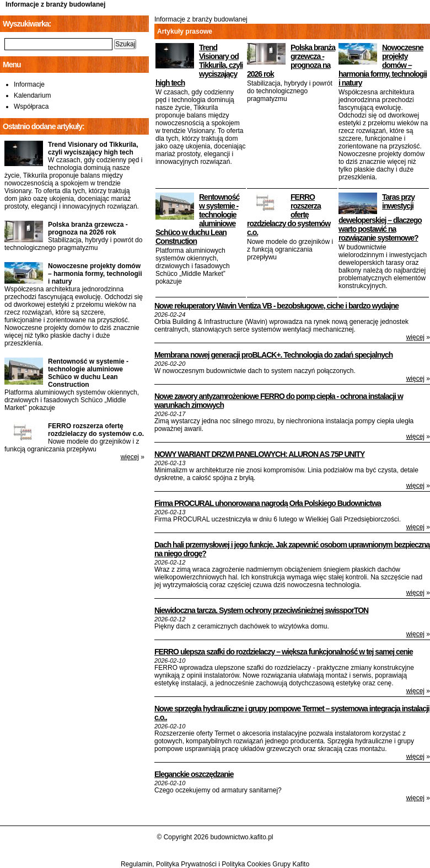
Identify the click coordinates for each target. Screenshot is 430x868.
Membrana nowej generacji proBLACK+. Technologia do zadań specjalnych (273, 355)
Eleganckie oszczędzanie (194, 774)
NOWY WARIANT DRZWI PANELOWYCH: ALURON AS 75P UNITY (259, 454)
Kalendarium (32, 95)
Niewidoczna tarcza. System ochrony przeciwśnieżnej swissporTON (261, 610)
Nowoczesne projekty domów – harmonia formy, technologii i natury (383, 65)
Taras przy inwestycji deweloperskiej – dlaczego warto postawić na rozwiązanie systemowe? (380, 217)
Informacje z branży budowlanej (55, 4)
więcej (415, 337)
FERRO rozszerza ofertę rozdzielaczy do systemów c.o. (96, 430)
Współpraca (31, 106)
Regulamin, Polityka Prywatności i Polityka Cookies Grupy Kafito (215, 864)
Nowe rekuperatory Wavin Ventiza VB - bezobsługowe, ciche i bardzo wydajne (276, 306)
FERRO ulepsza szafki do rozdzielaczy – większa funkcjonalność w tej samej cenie (284, 652)
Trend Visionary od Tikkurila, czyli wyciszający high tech (199, 65)
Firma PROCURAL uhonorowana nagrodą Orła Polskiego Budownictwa (268, 503)
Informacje (29, 84)
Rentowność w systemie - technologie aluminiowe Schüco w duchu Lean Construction (88, 373)
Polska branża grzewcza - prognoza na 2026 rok (291, 61)
